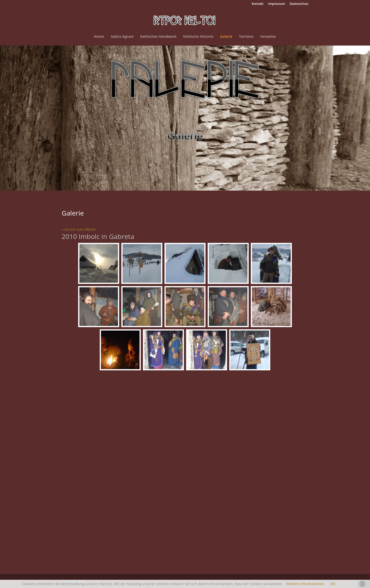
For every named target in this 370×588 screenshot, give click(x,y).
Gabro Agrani (122, 37)
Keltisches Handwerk (158, 37)
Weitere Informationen (305, 584)
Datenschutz (299, 4)
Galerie (226, 37)
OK (333, 584)
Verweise (268, 37)
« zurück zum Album (79, 229)
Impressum (277, 4)
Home (99, 37)
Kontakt (258, 4)
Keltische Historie (198, 37)
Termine (246, 37)
